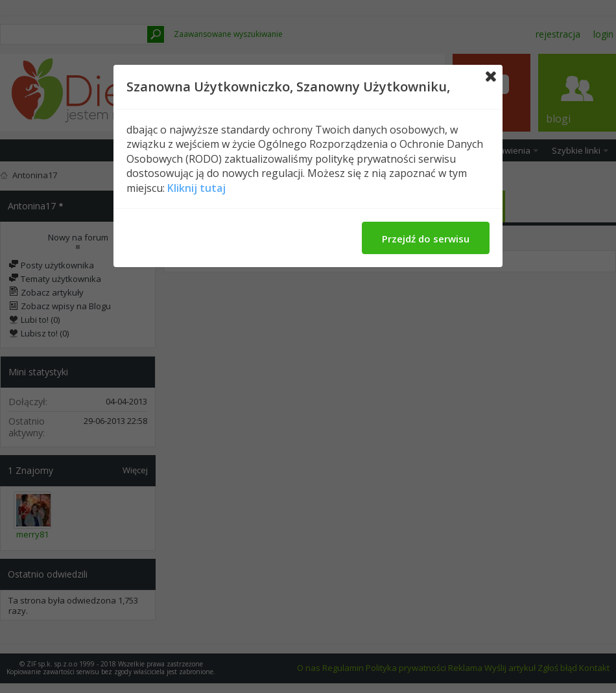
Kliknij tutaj (196, 188)
